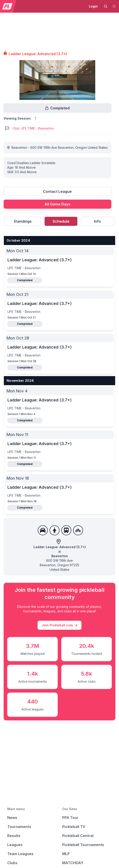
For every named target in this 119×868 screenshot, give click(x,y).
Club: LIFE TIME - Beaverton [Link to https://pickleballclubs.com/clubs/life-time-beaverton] (33, 128)
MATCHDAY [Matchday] (73, 863)
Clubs (12, 863)
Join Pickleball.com (59, 625)
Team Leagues (20, 854)
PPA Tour (70, 818)
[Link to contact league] (57, 193)
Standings (23, 221)
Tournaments (19, 827)
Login (93, 6)
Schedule (61, 221)
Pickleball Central (78, 836)
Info (97, 221)
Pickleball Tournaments (83, 845)
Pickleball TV (74, 827)
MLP (66, 854)
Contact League (57, 191)
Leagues (15, 845)
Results (14, 836)
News (12, 818)
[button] (106, 6)
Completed (25, 280)
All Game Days (57, 204)
